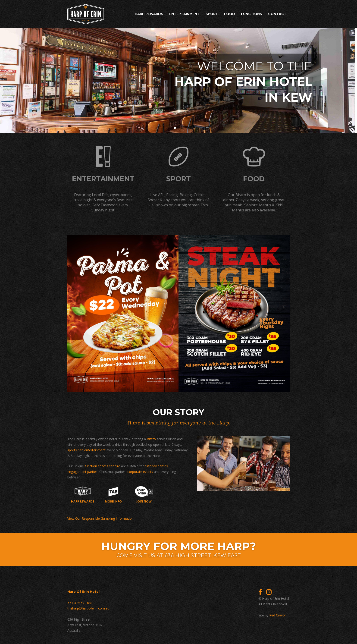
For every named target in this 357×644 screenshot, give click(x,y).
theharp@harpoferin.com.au (88, 607)
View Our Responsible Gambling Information (100, 517)
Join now (144, 494)
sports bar (75, 449)
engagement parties (82, 471)
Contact (277, 14)
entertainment (95, 449)
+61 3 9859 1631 (80, 602)
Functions (252, 14)
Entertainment (184, 14)
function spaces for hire (102, 465)
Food (230, 14)
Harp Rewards (149, 14)
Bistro (151, 438)
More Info (113, 494)
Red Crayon (278, 614)
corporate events (140, 471)
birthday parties (156, 465)
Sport (212, 14)
